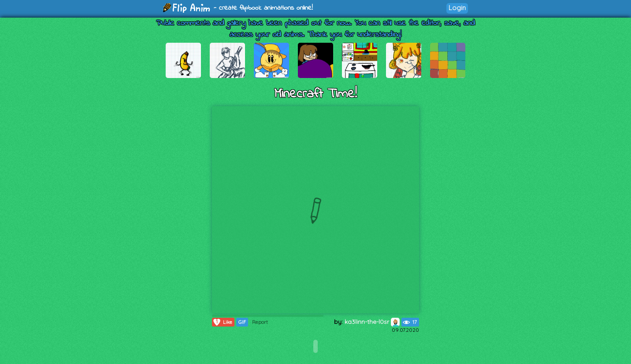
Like (222, 322)
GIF (242, 322)
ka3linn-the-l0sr (372, 322)
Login (457, 8)
